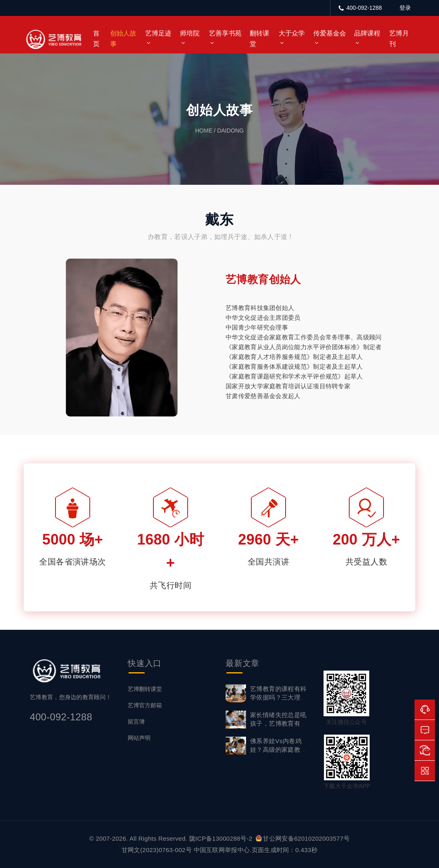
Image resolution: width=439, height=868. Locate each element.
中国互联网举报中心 (222, 850)
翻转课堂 (259, 39)
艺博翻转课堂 (145, 689)
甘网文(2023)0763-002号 (157, 850)
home (204, 131)
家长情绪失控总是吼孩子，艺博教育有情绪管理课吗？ (278, 723)
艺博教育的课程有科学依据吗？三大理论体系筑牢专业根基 (278, 697)
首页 (96, 39)
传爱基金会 (330, 33)
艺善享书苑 (225, 33)
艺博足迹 (158, 33)
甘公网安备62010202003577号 (303, 838)
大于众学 (292, 33)
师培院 (190, 33)
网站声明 (139, 738)
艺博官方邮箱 (145, 705)
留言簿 (136, 722)
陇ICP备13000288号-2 (222, 838)
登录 (405, 8)
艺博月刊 (399, 39)
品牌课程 (367, 33)
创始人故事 (123, 39)
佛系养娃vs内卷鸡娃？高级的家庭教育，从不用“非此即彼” (280, 750)
